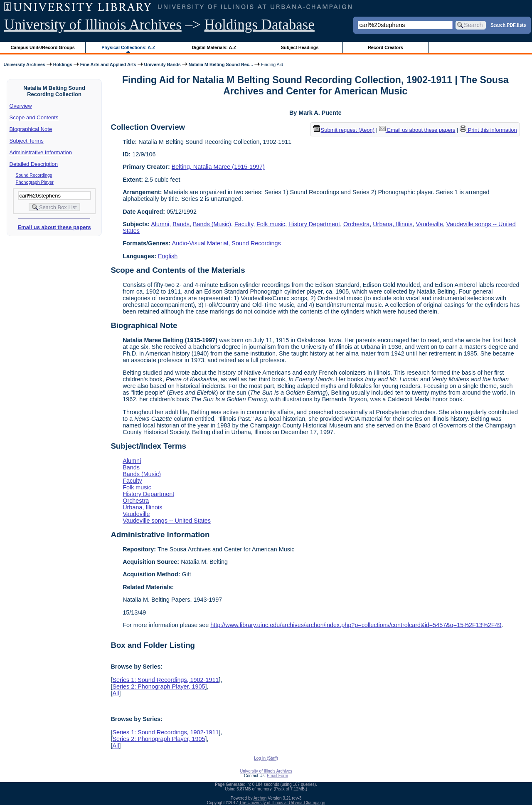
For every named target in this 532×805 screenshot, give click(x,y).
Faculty (244, 224)
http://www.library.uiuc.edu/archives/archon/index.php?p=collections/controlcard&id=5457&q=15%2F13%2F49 (356, 625)
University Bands (163, 64)
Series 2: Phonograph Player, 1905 (159, 686)
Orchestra (356, 224)
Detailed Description (34, 164)
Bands (181, 224)
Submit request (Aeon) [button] (344, 130)
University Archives (24, 64)
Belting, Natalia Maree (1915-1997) (218, 167)
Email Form (277, 776)
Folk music (271, 224)
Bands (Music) (212, 224)
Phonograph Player (35, 182)
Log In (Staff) (266, 758)
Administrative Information (41, 152)
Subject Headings (300, 47)
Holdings (63, 64)
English (168, 256)
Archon (260, 798)
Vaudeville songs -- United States (167, 521)
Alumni (160, 224)
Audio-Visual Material (200, 243)
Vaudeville (429, 224)
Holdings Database (260, 25)
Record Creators (385, 47)
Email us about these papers (54, 227)
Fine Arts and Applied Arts (108, 64)
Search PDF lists (508, 25)
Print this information (488, 130)
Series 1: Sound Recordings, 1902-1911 (165, 680)
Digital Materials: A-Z (214, 47)
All (116, 693)
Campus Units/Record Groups (43, 47)
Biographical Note (31, 129)
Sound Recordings (34, 175)
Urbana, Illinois (393, 224)
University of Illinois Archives (93, 25)
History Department (314, 224)
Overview (21, 106)
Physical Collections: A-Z (128, 47)
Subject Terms (27, 141)
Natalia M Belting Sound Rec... (221, 64)
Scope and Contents (34, 117)
